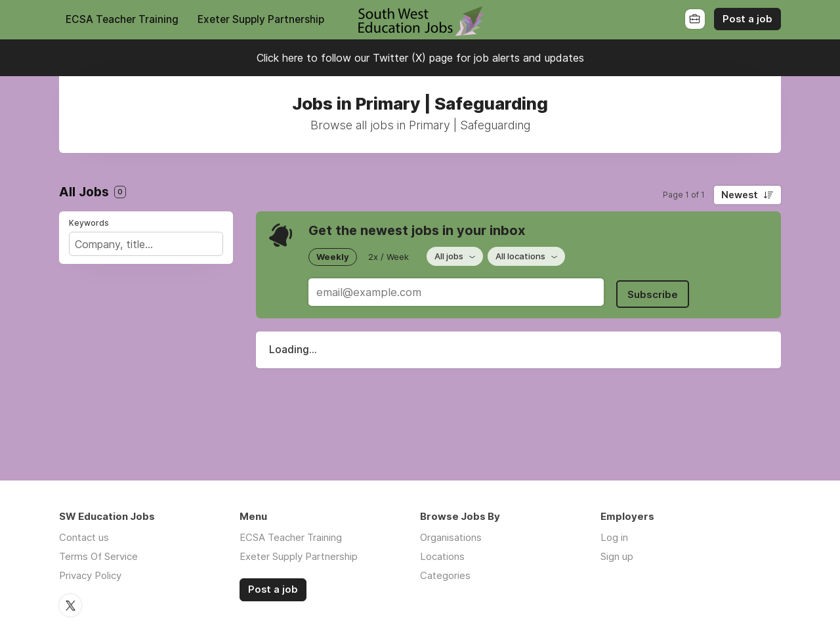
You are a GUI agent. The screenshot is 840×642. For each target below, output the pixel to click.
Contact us (84, 537)
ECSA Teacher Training (122, 19)
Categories (445, 575)
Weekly (333, 256)
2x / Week (388, 256)
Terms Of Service (98, 556)
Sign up (617, 556)
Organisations (451, 537)
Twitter (70, 605)
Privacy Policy (90, 575)
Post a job (747, 19)
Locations (442, 556)
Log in (614, 537)
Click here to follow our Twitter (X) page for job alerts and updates (420, 58)
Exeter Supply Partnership (261, 19)
